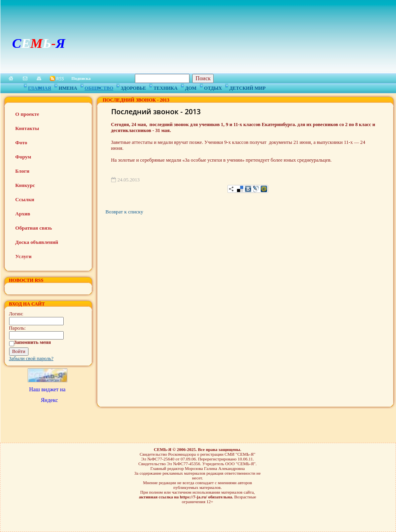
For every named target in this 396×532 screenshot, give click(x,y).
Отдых (213, 87)
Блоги (23, 171)
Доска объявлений (37, 242)
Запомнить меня (33, 342)
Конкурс (25, 185)
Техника (166, 87)
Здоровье (133, 87)
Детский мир (247, 87)
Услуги (24, 256)
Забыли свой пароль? (31, 358)
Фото (21, 142)
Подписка (81, 78)
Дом (191, 87)
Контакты (27, 128)
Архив (23, 214)
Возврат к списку (124, 212)
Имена (68, 87)
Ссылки (25, 199)
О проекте (27, 114)
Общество (99, 87)
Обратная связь (34, 228)
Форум (23, 157)
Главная (40, 87)
